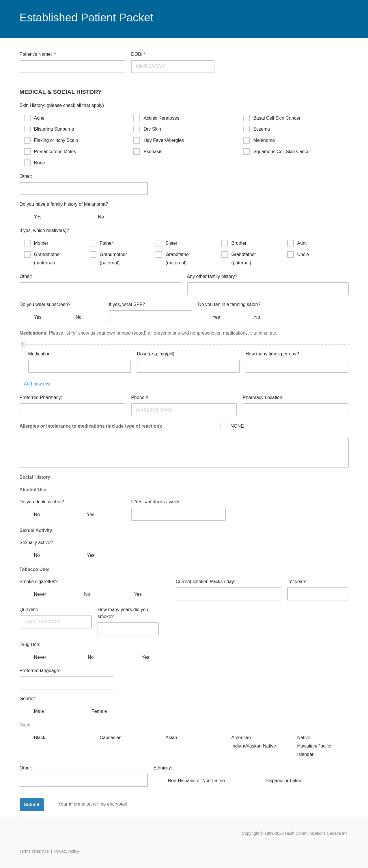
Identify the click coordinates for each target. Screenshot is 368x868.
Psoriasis (148, 152)
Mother (36, 243)
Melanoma (259, 140)
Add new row (37, 384)
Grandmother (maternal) (43, 258)
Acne (34, 118)
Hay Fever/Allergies (159, 140)
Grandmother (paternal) (108, 258)
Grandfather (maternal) (173, 258)
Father (101, 243)
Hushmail (42, 834)
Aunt (297, 243)
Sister (167, 243)
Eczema (256, 129)
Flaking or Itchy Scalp (51, 140)
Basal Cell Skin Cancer (272, 118)
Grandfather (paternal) (239, 258)
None (34, 163)
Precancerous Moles (50, 152)
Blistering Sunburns (49, 129)
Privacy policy (67, 851)
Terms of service (34, 851)
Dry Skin (147, 129)
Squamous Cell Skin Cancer (277, 152)
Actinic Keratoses (156, 118)
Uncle (298, 254)
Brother (234, 243)
